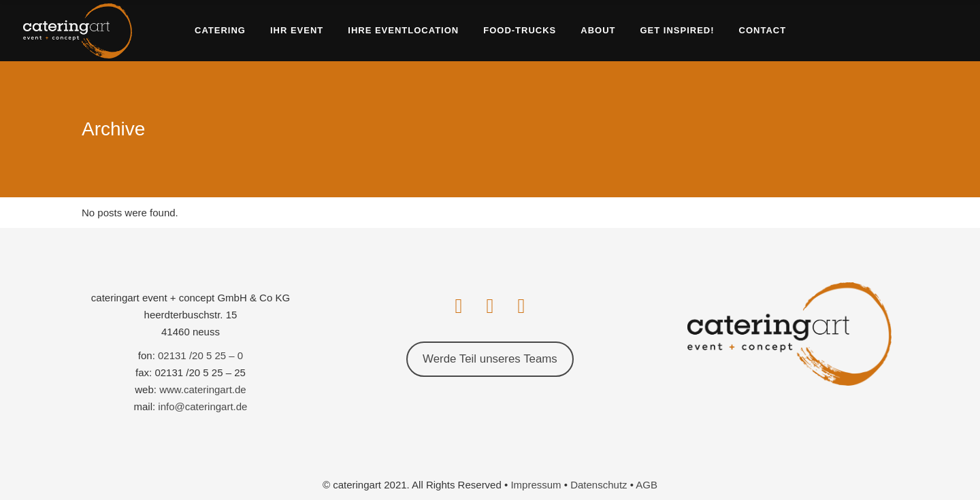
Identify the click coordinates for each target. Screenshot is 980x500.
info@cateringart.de (202, 406)
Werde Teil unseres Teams (490, 359)
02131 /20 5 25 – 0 (200, 355)
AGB (647, 485)
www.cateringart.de (203, 389)
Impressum (536, 485)
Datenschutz (599, 485)
